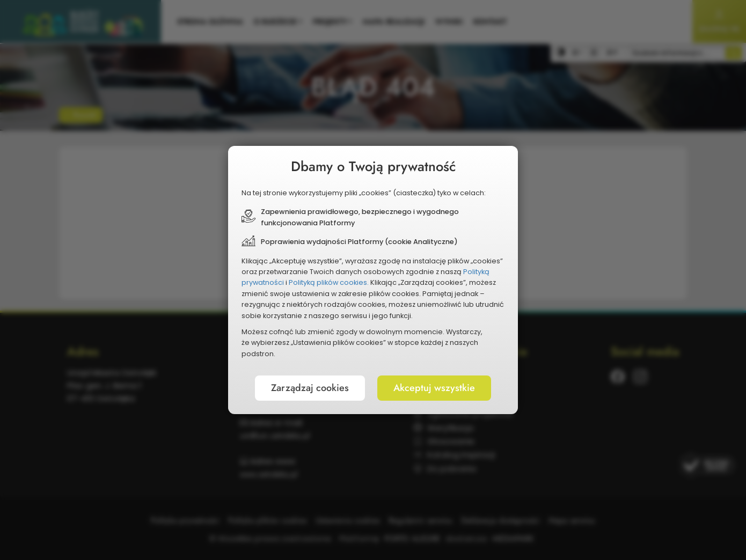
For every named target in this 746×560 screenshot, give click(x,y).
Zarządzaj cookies (310, 388)
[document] (373, 280)
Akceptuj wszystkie (434, 388)
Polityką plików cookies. (329, 282)
